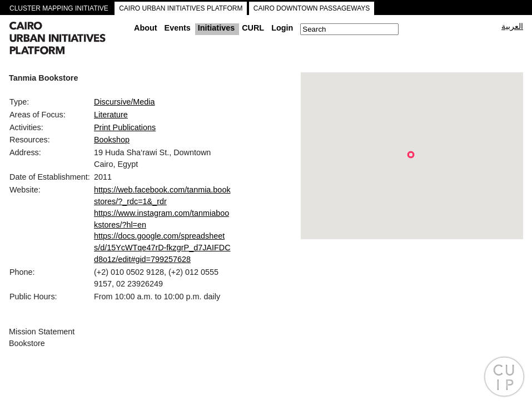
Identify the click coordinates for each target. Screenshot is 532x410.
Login (282, 28)
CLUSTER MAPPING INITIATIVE (59, 8)
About (146, 28)
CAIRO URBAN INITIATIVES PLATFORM (181, 8)
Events (178, 28)
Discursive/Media (125, 102)
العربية (512, 26)
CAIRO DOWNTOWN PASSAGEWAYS (312, 8)
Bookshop (112, 140)
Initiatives (216, 28)
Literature (111, 115)
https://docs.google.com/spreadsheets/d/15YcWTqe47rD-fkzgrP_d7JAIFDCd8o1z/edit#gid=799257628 (162, 248)
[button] (411, 155)
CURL (253, 28)
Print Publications (125, 127)
